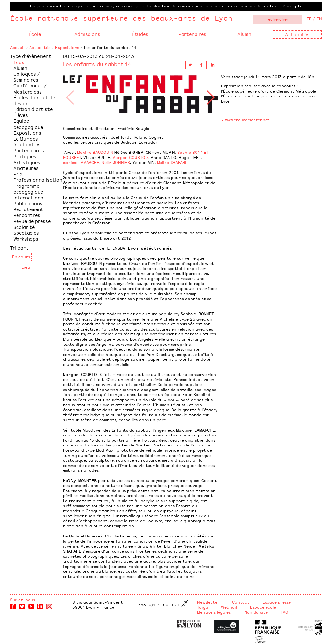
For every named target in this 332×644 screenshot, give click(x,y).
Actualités (297, 34)
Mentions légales (214, 612)
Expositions (67, 47)
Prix (18, 174)
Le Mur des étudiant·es (27, 141)
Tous (19, 62)
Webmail (229, 607)
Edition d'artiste (33, 109)
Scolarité (24, 227)
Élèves (21, 115)
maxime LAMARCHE (81, 162)
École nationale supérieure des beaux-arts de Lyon (121, 18)
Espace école (263, 607)
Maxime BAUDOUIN (95, 152)
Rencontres (27, 215)
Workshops (26, 238)
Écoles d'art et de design (34, 100)
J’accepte (292, 6)
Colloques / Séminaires (27, 77)
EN (319, 19)
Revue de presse (32, 221)
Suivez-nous (23, 600)
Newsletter (208, 602)
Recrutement (28, 209)
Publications (28, 203)
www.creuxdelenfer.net (247, 120)
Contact (241, 602)
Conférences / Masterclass (30, 88)
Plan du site (256, 612)
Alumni (21, 68)
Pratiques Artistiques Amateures (27, 162)
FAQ (285, 612)
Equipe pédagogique (28, 124)
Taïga (203, 607)
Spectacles (26, 233)
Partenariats (29, 150)
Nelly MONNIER (116, 162)
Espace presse (277, 602)
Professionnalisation (38, 180)
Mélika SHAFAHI (172, 162)
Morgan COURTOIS (130, 157)
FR (309, 19)
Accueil (17, 47)
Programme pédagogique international (29, 192)
